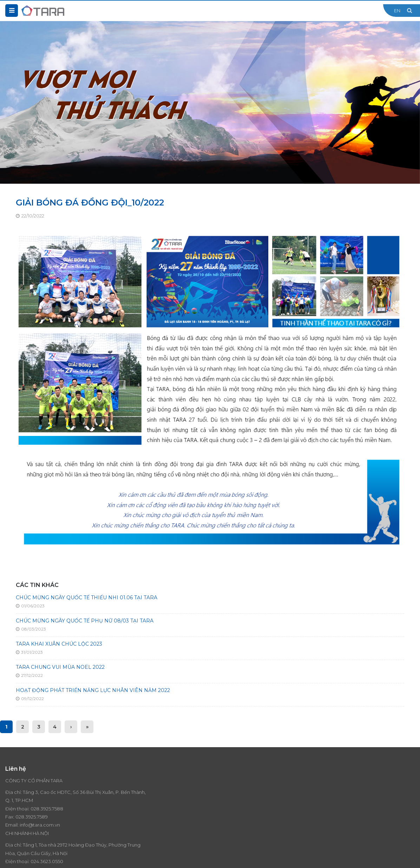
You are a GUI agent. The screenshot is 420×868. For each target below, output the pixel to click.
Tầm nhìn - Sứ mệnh (238, 789)
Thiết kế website (90, 857)
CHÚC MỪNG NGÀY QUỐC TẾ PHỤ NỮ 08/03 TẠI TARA (85, 621)
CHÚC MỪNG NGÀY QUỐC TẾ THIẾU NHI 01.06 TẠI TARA (87, 598)
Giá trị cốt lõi (229, 797)
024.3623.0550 (152, 817)
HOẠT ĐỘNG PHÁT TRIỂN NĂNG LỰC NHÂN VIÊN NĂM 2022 (93, 690)
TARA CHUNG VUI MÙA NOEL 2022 (60, 667)
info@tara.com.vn (40, 825)
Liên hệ (328, 805)
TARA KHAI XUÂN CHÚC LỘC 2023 (59, 644)
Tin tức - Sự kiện (338, 789)
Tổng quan (227, 781)
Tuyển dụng (334, 797)
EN (397, 11)
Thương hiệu (334, 781)
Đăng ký (408, 823)
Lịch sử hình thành (235, 805)
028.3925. (41, 809)
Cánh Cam (130, 857)
